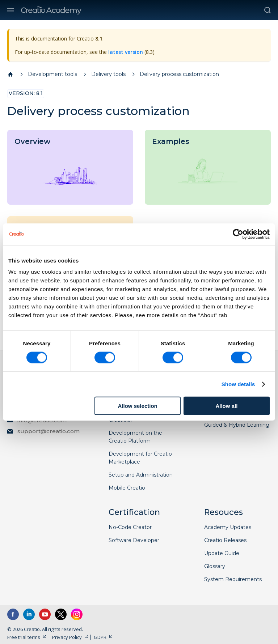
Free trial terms (24, 637)
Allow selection (138, 406)
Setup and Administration (141, 475)
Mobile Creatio (127, 488)
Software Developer (134, 540)
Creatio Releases (225, 540)
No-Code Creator (130, 527)
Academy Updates (228, 527)
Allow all (226, 406)
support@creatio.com (49, 431)
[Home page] (10, 74)
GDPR (100, 637)
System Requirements (233, 579)
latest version (126, 52)
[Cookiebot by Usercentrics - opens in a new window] (238, 234)
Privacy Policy (67, 637)
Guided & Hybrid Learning (237, 425)
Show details (238, 384)
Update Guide (222, 553)
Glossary (215, 566)
